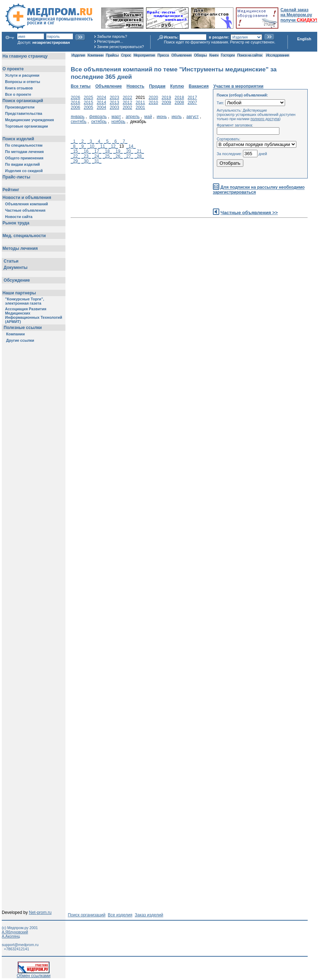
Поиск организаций (87, 915)
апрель (132, 117)
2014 (101, 102)
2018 (179, 98)
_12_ (113, 146)
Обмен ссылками (34, 974)
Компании (95, 55)
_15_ (76, 151)
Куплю (177, 86)
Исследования (277, 55)
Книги (214, 55)
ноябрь (118, 122)
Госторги (228, 55)
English (304, 39)
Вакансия (199, 86)
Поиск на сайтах (250, 55)
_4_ (99, 141)
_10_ (92, 146)
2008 (179, 102)
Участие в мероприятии (238, 86)
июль (177, 117)
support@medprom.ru (20, 945)
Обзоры (201, 55)
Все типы (81, 86)
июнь (162, 117)
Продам (157, 86)
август (193, 117)
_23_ (86, 156)
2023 (114, 98)
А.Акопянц (11, 936)
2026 (76, 98)
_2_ (82, 141)
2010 (153, 102)
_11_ (103, 146)
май (148, 117)
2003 (114, 107)
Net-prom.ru (40, 912)
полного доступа (265, 119)
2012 (127, 102)
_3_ (91, 141)
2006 (76, 107)
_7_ (124, 141)
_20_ (129, 151)
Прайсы (112, 55)
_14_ (131, 146)
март (116, 117)
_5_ (108, 141)
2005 (89, 107)
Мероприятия (144, 55)
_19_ (118, 151)
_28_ (139, 156)
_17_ (97, 151)
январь (78, 117)
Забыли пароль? (112, 36)
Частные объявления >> (249, 213)
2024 (101, 98)
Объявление (108, 86)
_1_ (74, 141)
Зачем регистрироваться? (121, 47)
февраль (98, 117)
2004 (101, 107)
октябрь (99, 122)
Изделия (78, 55)
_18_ (107, 151)
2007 (192, 102)
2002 (127, 107)
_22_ (76, 156)
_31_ (97, 161)
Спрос (126, 55)
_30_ (86, 161)
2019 (166, 98)
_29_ (76, 161)
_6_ (116, 141)
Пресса (163, 55)
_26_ (118, 156)
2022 (127, 98)
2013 (114, 102)
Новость (135, 86)
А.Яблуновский (15, 932)
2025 (89, 98)
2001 (141, 107)
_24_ (97, 156)
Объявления (181, 55)
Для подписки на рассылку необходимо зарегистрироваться (259, 190)
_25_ (107, 156)
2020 (153, 98)
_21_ (139, 151)
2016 (76, 102)
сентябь (79, 122)
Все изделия (120, 915)
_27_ (129, 156)
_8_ (74, 146)
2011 (141, 102)
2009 (166, 102)
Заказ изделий (149, 915)
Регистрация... (110, 41)
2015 (89, 102)
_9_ (82, 146)
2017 (192, 98)
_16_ (86, 151)
